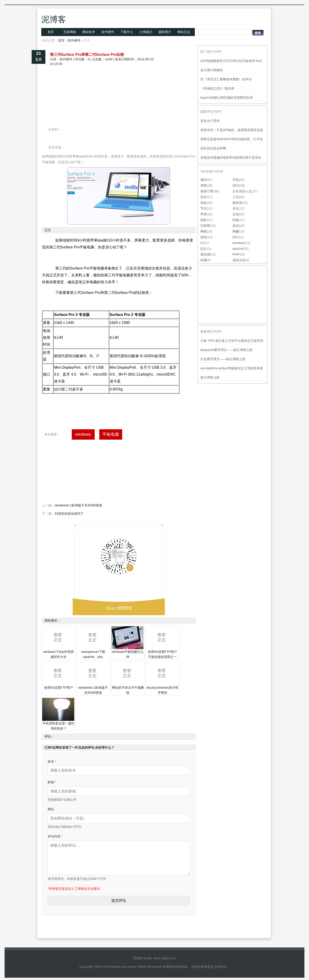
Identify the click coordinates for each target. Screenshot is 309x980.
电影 (204, 220)
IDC (235, 237)
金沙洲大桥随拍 (212, 70)
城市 (204, 180)
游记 (236, 226)
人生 (236, 197)
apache (238, 249)
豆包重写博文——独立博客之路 (223, 359)
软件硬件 (108, 32)
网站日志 (184, 32)
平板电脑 (111, 434)
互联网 (205, 226)
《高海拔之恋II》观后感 (217, 88)
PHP (236, 254)
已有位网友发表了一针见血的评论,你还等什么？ (80, 747)
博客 (204, 185)
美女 (236, 208)
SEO (236, 185)
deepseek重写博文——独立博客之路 (227, 350)
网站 (51, 809)
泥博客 (54, 19)
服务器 (237, 203)
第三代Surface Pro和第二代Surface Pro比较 (87, 55)
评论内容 (55, 836)
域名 (204, 203)
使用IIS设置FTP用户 (59, 688)
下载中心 (127, 32)
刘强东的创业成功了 (69, 514)
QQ (203, 249)
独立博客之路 (210, 377)
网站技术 (89, 32)
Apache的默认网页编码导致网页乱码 (227, 98)
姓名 (52, 761)
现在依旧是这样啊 (213, 148)
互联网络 (70, 32)
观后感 (205, 254)
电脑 (204, 260)
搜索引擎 (207, 191)
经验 (236, 220)
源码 (204, 237)
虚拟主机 (239, 260)
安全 (204, 197)
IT (202, 243)
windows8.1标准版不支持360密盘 (79, 505)
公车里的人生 (242, 191)
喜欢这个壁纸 (210, 121)
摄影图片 (165, 32)
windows (83, 434)
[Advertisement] (119, 82)
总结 (236, 214)
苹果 (204, 214)
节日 (204, 208)
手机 (236, 180)
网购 (204, 231)
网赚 (236, 231)
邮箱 (52, 782)
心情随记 (146, 32)
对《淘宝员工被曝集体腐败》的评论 (226, 79)
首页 (51, 32)
